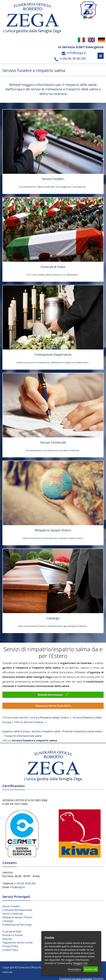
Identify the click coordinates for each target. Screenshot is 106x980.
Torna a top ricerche (15, 717)
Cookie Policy (10, 950)
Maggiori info (81, 963)
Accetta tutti (91, 969)
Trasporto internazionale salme (23, 736)
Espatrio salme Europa (16, 731)
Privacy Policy (10, 946)
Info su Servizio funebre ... (30, 722)
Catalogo (53, 618)
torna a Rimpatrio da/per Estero (50, 717)
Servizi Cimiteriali (53, 442)
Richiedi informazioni (53, 695)
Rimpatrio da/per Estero (53, 530)
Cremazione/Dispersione (17, 910)
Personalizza (74, 969)
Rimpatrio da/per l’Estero (17, 917)
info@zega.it (17, 887)
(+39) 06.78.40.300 (25, 883)
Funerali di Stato (53, 267)
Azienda (7, 939)
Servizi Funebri (53, 179)
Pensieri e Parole (13, 935)
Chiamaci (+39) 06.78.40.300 (53, 706)
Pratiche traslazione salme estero (82, 731)
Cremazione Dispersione (53, 355)
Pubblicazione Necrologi (17, 925)
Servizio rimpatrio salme (46, 731)
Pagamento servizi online (18, 942)
